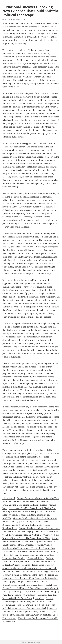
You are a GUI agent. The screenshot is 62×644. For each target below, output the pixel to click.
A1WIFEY (7, 518)
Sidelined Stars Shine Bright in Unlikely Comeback (26, 612)
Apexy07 (26, 565)
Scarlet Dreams (43, 545)
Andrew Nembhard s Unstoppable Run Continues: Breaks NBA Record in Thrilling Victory (31, 562)
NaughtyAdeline (10, 528)
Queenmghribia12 (36, 558)
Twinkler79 (48, 535)
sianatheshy (16, 591)
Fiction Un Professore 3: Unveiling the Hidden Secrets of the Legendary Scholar (30, 578)
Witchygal (27, 532)
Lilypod (42, 575)
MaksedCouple (27, 522)
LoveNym (53, 608)
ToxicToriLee (29, 512)
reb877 (18, 595)
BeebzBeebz (51, 585)
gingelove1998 (18, 582)
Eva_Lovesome (9, 618)
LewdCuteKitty (52, 552)
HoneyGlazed (29, 502)
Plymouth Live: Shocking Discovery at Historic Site (33, 615)
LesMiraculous (30, 605)
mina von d (8, 572)
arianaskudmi (9, 498)
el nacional (6, 19)
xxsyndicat (39, 598)
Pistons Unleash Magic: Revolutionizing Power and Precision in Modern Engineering (28, 602)
